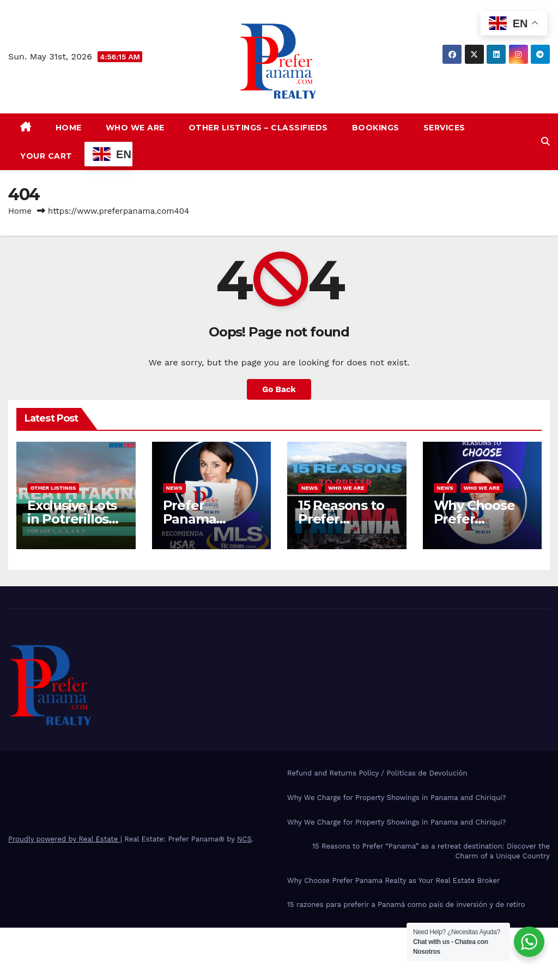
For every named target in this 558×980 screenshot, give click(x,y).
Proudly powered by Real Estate (64, 839)
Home (69, 128)
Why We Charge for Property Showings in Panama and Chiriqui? (396, 798)
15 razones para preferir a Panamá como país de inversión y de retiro (406, 904)
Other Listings (53, 488)
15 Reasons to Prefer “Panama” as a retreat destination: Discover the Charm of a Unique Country (431, 851)
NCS (244, 839)
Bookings (376, 128)
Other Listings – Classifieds (258, 128)
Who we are (135, 128)
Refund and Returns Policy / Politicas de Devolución (377, 773)
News (174, 488)
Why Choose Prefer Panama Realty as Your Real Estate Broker (393, 880)
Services (444, 128)
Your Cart (46, 156)
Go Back (279, 389)
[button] (545, 142)
